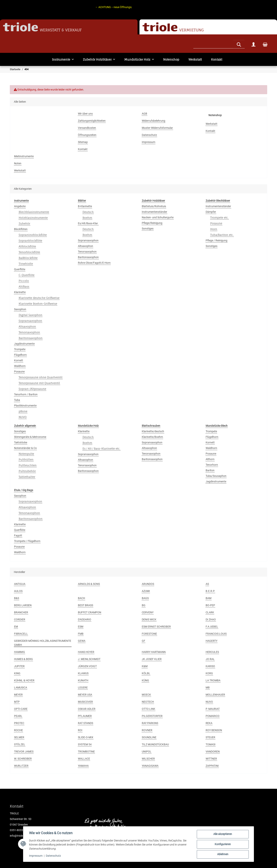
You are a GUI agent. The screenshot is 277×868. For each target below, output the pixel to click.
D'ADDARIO (85, 619)
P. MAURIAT (213, 709)
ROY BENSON (214, 730)
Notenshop (171, 59)
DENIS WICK (149, 619)
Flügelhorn (20, 355)
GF (144, 641)
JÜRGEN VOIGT (87, 666)
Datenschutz (54, 856)
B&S (17, 598)
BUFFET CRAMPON (90, 612)
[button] (254, 44)
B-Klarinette (85, 206)
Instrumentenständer (154, 212)
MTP (17, 702)
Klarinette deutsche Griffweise (39, 298)
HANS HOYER (86, 652)
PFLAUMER (85, 716)
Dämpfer (211, 212)
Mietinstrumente (24, 156)
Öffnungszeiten (87, 135)
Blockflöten (21, 229)
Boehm (87, 218)
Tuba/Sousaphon (216, 476)
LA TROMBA (213, 680)
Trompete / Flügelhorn (27, 541)
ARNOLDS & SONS (89, 584)
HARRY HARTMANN (154, 652)
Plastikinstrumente (25, 406)
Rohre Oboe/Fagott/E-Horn (94, 263)
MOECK (146, 695)
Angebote (20, 206)
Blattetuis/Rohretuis (154, 206)
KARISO (210, 666)
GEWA (82, 641)
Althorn (210, 459)
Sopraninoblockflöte (33, 235)
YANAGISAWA (150, 766)
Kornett (19, 360)
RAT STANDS (86, 723)
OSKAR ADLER (87, 709)
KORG (209, 673)
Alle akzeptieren (222, 834)
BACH (81, 598)
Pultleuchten (28, 465)
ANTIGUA (20, 584)
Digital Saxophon (30, 315)
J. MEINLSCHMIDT (89, 659)
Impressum (36, 856)
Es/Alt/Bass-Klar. (88, 223)
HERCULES (212, 652)
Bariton (210, 470)
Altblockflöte (27, 246)
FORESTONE (149, 634)
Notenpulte (26, 454)
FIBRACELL (21, 634)
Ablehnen (222, 854)
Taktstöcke (21, 442)
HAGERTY (212, 641)
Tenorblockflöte (29, 252)
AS (207, 584)
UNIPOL (147, 752)
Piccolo (24, 281)
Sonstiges (148, 229)
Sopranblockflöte (30, 241)
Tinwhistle (26, 264)
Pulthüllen (26, 459)
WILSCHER (148, 759)
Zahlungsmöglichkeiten (92, 121)
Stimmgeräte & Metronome (30, 437)
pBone (23, 411)
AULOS (18, 591)
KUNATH (83, 680)
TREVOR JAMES (24, 752)
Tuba (17, 400)
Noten (18, 163)
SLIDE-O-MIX (86, 737)
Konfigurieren (222, 844)
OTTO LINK (149, 709)
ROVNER (147, 730)
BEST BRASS (86, 605)
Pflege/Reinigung (152, 223)
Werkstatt (195, 59)
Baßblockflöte (28, 258)
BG (144, 605)
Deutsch (88, 212)
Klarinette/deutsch (153, 431)
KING (17, 673)
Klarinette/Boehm (152, 437)
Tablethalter (27, 477)
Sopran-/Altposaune (32, 389)
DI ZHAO (211, 619)
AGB (144, 114)
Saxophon (20, 309)
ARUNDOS (148, 584)
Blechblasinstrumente (34, 212)
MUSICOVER (85, 702)
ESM (81, 627)
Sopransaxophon (30, 321)
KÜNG (145, 680)
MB (208, 688)
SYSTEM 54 (85, 744)
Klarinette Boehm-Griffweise (38, 304)
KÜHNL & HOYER (24, 680)
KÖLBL (146, 673)
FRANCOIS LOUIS (216, 634)
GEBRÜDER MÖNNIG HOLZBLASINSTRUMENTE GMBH (43, 643)
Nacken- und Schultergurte (158, 217)
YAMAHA (83, 766)
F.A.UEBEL (212, 627)
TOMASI (211, 744)
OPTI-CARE (21, 709)
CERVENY (148, 612)
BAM (209, 598)
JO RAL (210, 659)
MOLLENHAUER (215, 695)
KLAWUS (83, 673)
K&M (145, 666)
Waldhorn (20, 366)
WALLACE (84, 759)
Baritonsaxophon (31, 338)
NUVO (23, 417)
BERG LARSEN (23, 605)
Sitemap (83, 142)
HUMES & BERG (23, 659)
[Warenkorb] (265, 44)
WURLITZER (21, 766)
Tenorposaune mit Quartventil (39, 383)
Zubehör (24, 223)
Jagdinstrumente (24, 344)
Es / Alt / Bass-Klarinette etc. (101, 449)
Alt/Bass (24, 286)
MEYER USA (85, 695)
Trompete (20, 349)
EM (16, 627)
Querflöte (20, 269)
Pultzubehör (27, 471)
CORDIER (20, 619)
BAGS (145, 598)
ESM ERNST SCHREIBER (156, 627)
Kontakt (217, 59)
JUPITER (19, 666)
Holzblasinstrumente (33, 218)
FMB (81, 634)
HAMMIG (20, 652)
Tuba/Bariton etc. (222, 235)
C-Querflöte (27, 275)
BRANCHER (21, 612)
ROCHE (18, 730)
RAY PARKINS (150, 723)
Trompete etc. (219, 217)
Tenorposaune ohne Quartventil (41, 377)
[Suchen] (213, 44)
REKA (209, 723)
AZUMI (146, 591)
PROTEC (19, 723)
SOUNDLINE (149, 737)
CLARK (210, 612)
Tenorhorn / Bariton (26, 394)
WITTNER (211, 759)
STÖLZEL (20, 744)
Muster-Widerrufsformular (157, 128)
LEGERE (83, 688)
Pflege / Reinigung (217, 240)
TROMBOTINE (86, 752)
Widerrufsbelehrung (154, 121)
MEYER (18, 695)
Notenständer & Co (25, 448)
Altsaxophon (27, 326)
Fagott (18, 535)
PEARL (18, 716)
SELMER (19, 737)
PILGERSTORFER (152, 716)
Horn (214, 229)
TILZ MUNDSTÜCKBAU (155, 744)
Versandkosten (87, 128)
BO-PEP (210, 605)
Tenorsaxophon (29, 332)
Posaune (19, 372)
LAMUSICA (21, 688)
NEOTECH (148, 702)
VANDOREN (213, 752)
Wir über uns (85, 114)
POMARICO (213, 716)
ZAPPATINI (212, 766)
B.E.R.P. (210, 591)
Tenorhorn (212, 465)
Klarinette (20, 292)
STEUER (210, 737)
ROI (80, 730)
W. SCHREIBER (23, 759)
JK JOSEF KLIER (152, 659)
